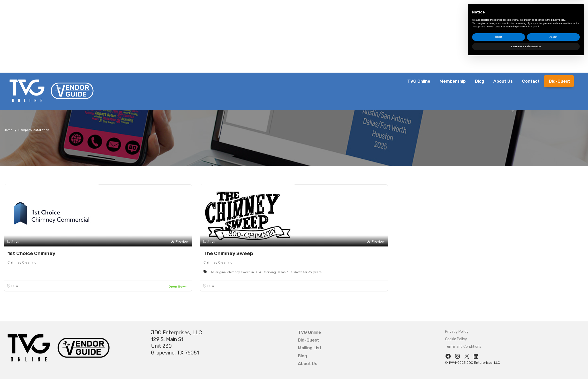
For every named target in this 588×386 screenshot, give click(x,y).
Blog (480, 81)
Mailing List (310, 348)
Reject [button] (498, 364)
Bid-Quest (560, 81)
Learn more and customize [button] (526, 373)
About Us (503, 81)
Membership (453, 81)
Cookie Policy (456, 339)
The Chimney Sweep (228, 253)
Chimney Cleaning (22, 262)
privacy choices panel (527, 353)
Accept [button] (553, 364)
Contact (531, 81)
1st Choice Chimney (31, 253)
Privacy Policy (457, 332)
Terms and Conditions (463, 347)
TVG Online (419, 81)
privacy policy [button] (558, 346)
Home (8, 130)
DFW (15, 286)
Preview (180, 242)
